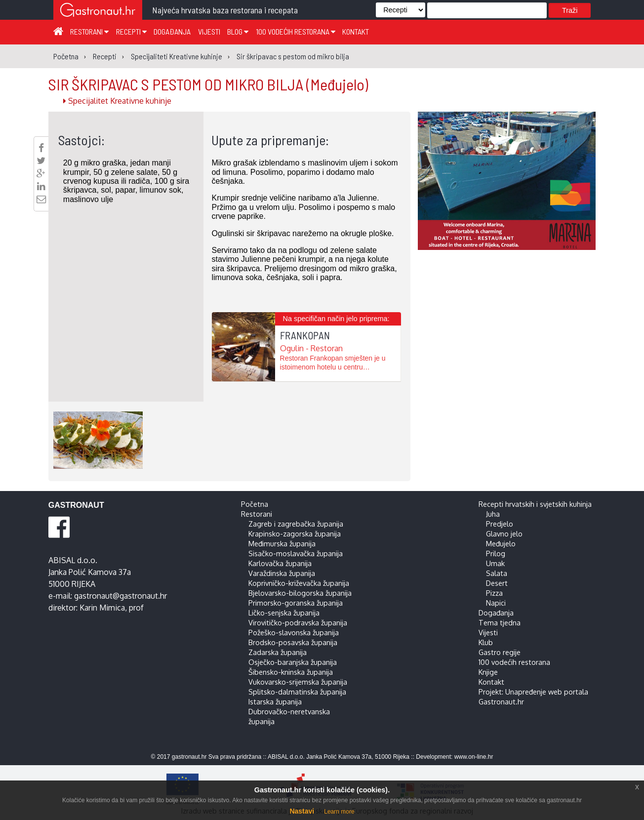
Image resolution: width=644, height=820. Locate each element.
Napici (496, 603)
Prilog (496, 553)
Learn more (339, 812)
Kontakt (356, 31)
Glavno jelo (504, 533)
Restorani (89, 31)
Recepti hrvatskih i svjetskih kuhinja (535, 504)
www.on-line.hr (474, 757)
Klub (486, 642)
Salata (497, 573)
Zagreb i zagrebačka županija (296, 524)
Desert (497, 583)
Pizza (494, 593)
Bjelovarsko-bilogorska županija (300, 593)
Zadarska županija (278, 652)
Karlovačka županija (280, 563)
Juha (493, 514)
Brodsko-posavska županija (293, 642)
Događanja (172, 31)
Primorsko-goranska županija (296, 603)
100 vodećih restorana (296, 31)
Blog (238, 31)
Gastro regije (500, 652)
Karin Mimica (102, 608)
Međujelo (501, 543)
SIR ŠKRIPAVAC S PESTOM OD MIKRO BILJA (208, 84)
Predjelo (500, 524)
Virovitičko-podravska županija (298, 622)
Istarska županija (275, 701)
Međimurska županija (282, 543)
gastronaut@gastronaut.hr (121, 596)
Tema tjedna (500, 622)
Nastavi (302, 811)
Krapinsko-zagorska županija (295, 533)
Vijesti (209, 31)
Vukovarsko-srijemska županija (298, 682)
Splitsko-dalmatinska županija (297, 692)
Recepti (131, 31)
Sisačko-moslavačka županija (296, 553)
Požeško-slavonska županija (294, 632)
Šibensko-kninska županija (291, 672)
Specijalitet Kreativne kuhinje (117, 101)
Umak (495, 563)
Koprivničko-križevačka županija (299, 583)
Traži (570, 10)
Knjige (488, 672)
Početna (255, 504)
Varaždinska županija (282, 573)
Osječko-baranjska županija (293, 662)
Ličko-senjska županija (284, 613)
